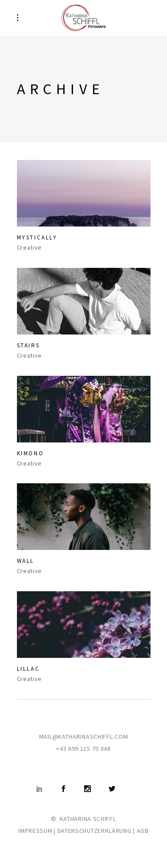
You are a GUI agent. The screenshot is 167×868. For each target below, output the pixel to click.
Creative (30, 248)
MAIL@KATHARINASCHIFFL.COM (84, 737)
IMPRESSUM (35, 831)
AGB (143, 831)
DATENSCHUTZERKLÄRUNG (95, 831)
